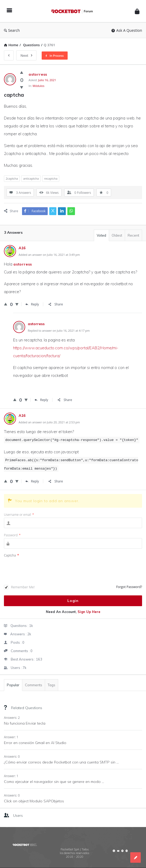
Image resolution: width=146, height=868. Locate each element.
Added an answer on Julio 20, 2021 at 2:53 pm (49, 422)
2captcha (12, 178)
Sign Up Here (89, 612)
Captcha (11, 555)
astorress (23, 264)
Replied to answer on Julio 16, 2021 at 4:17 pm (59, 331)
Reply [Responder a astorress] (41, 400)
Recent (133, 235)
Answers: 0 (12, 757)
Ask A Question (127, 30)
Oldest (117, 235)
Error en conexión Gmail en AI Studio (35, 743)
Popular (13, 685)
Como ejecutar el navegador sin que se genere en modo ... (54, 782)
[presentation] (44, 571)
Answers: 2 (12, 718)
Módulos (39, 86)
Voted (101, 235)
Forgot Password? (129, 587)
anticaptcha (31, 178)
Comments (34, 685)
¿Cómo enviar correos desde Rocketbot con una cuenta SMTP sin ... (61, 762)
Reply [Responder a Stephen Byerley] (32, 304)
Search (12, 30)
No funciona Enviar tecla (25, 723)
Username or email (19, 515)
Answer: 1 (11, 737)
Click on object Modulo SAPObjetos (34, 801)
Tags (52, 685)
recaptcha (51, 178)
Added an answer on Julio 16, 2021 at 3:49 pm (49, 255)
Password (12, 535)
